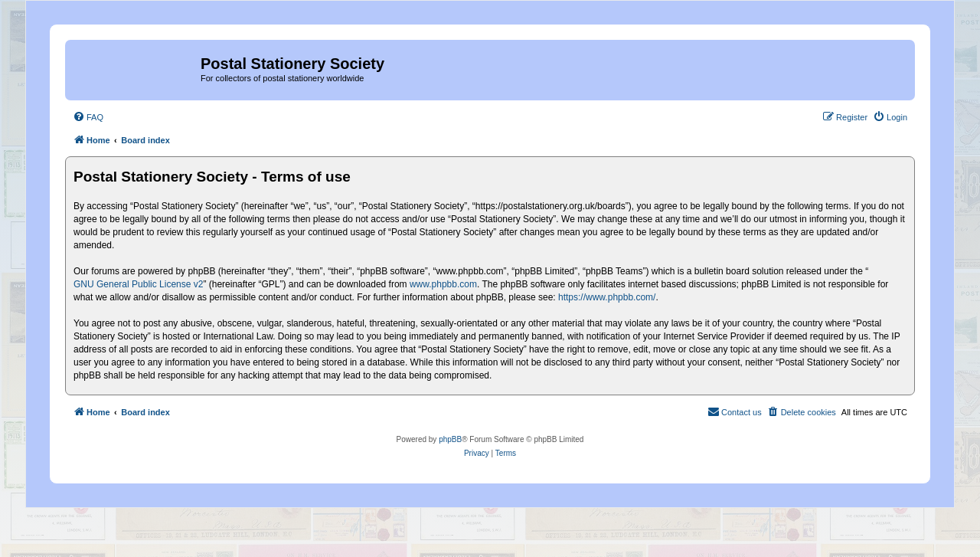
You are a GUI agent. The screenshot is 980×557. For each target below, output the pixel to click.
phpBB (450, 439)
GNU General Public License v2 (138, 284)
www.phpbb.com (443, 284)
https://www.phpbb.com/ (607, 297)
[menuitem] (88, 117)
